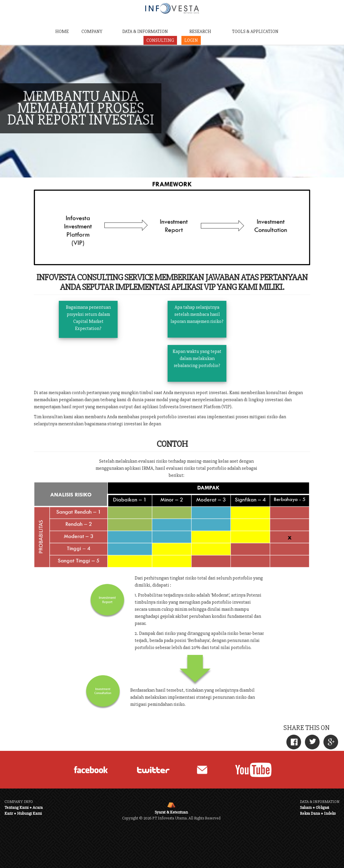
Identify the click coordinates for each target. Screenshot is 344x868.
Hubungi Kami (29, 813)
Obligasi (322, 808)
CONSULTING (160, 40)
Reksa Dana (310, 813)
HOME (62, 31)
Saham (306, 808)
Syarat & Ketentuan (171, 812)
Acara (38, 808)
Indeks (330, 813)
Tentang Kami (16, 808)
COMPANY (92, 31)
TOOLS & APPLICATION (255, 31)
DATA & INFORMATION (145, 31)
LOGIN (191, 40)
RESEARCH (200, 31)
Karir (9, 813)
